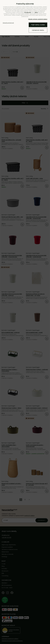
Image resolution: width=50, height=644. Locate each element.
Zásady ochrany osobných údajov (38, 19)
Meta (36, 12)
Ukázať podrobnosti (8, 23)
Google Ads (28, 12)
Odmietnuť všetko (38, 30)
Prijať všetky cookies (38, 25)
